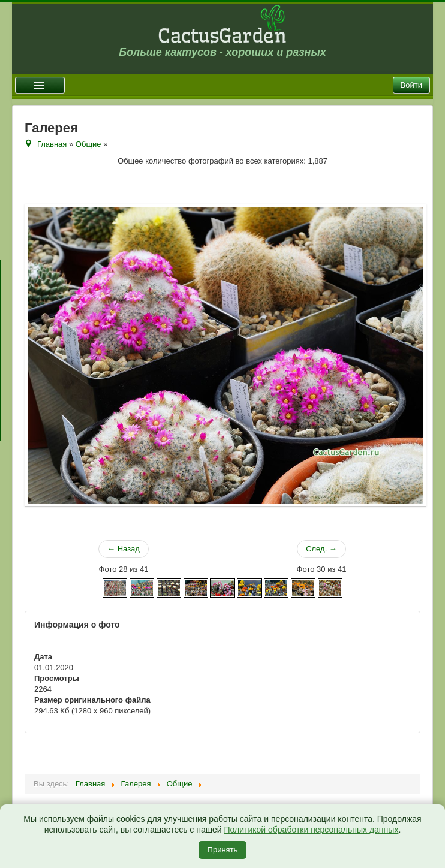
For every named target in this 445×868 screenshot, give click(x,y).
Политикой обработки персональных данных (311, 830)
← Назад (124, 549)
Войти (411, 85)
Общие (88, 144)
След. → (321, 549)
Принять (223, 850)
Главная (52, 144)
